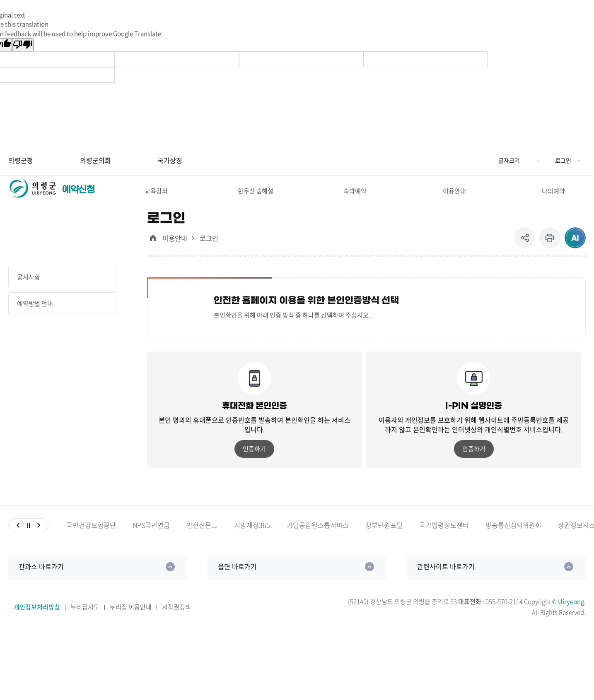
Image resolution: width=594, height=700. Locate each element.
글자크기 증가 (492, 161)
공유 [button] (527, 252)
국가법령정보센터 (444, 539)
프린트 (550, 252)
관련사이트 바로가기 (446, 580)
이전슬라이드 (18, 539)
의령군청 (21, 160)
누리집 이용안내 (131, 621)
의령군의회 (95, 160)
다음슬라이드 (39, 539)
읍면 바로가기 (237, 580)
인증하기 (254, 463)
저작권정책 (176, 621)
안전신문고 (202, 539)
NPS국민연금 (151, 539)
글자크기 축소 (526, 161)
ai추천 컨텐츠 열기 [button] (575, 252)
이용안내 (175, 253)
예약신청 (78, 197)
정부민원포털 (384, 539)
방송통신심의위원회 (513, 539)
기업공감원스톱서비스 (318, 539)
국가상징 (170, 160)
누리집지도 (85, 621)
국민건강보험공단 (91, 539)
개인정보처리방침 (37, 621)
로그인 (563, 160)
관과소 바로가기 (41, 580)
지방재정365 (252, 539)
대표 (153, 252)
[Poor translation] (23, 45)
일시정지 (28, 539)
